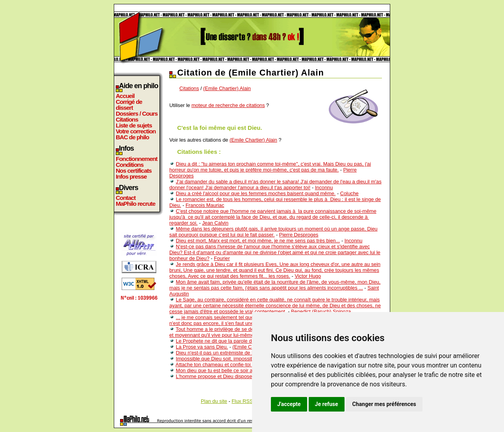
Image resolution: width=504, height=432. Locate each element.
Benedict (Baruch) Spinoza (321, 311)
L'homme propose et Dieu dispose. (215, 376)
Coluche (349, 193)
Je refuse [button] (327, 404)
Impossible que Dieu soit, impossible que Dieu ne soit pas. (241, 359)
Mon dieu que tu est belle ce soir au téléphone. (228, 370)
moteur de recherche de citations (228, 105)
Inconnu (324, 187)
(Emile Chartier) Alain (227, 88)
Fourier (222, 258)
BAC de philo (132, 137)
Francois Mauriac (205, 205)
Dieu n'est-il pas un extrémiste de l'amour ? (224, 353)
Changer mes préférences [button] (384, 404)
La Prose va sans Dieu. (202, 347)
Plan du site (214, 401)
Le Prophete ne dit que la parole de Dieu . (223, 341)
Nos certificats (134, 171)
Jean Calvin (215, 223)
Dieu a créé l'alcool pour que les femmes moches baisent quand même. (256, 193)
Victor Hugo (308, 276)
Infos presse (131, 176)
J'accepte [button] (289, 404)
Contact (126, 198)
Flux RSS (242, 401)
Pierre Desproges (299, 235)
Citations (127, 119)
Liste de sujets (134, 125)
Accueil (125, 96)
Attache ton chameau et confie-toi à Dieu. (222, 365)
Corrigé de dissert (129, 105)
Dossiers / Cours (137, 114)
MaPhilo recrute (135, 204)
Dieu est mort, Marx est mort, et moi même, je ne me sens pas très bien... (258, 241)
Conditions (130, 165)
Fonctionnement (136, 159)
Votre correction (136, 131)
